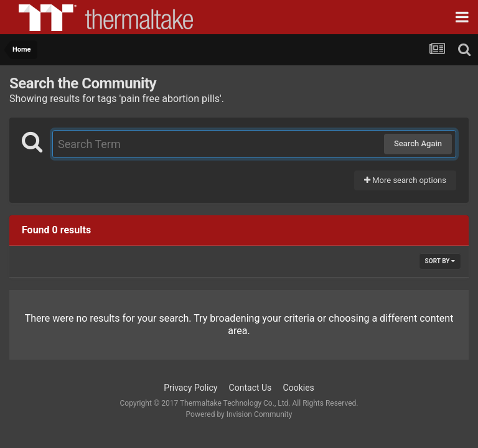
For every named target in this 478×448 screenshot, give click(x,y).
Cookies (299, 388)
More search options (405, 180)
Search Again (418, 143)
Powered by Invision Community (239, 414)
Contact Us (251, 388)
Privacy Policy (190, 388)
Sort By (440, 261)
